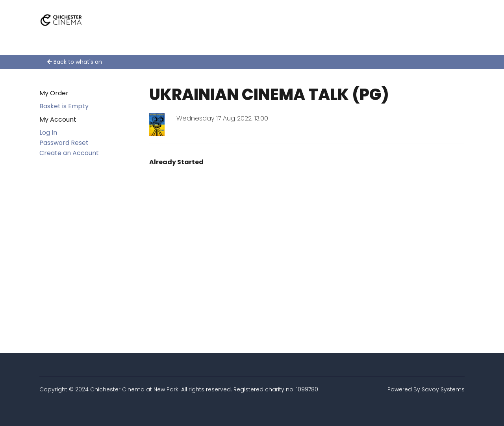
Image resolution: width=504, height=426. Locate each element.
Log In (48, 132)
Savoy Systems (443, 389)
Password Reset (64, 143)
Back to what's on (75, 62)
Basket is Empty (64, 106)
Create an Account (69, 153)
